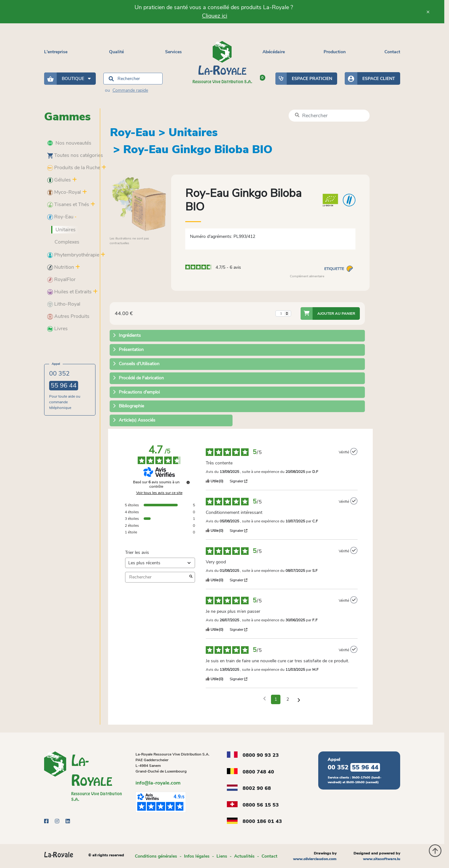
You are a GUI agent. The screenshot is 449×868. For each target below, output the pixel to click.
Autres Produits (68, 316)
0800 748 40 (258, 772)
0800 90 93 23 (261, 755)
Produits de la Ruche (74, 168)
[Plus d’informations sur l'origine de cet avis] (354, 451)
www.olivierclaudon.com (315, 859)
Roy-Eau (60, 217)
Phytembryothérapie (73, 255)
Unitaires (66, 230)
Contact (392, 52)
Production (335, 52)
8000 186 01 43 (262, 821)
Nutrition (61, 267)
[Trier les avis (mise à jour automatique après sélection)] (160, 563)
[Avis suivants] (299, 700)
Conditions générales (156, 856)
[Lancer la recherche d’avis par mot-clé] (191, 577)
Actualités (244, 856)
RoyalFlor (61, 279)
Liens (222, 856)
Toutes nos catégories (75, 155)
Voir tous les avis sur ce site (159, 493)
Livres (58, 329)
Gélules (59, 180)
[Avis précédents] (265, 699)
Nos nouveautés (69, 143)
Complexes (67, 242)
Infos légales (197, 856)
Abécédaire (274, 52)
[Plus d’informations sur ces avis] (188, 482)
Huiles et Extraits (69, 292)
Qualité (116, 52)
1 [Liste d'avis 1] (276, 699)
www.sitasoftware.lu (382, 859)
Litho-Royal (64, 304)
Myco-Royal (64, 192)
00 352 (64, 380)
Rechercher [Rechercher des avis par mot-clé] (157, 577)
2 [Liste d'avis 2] (288, 699)
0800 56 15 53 (261, 805)
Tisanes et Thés (68, 204)
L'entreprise (56, 52)
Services (173, 52)
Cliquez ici (215, 16)
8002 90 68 (257, 788)
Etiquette (339, 269)
